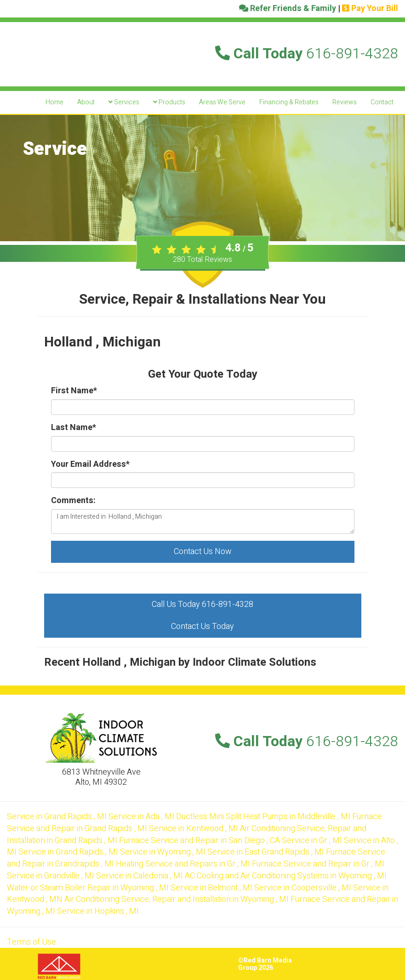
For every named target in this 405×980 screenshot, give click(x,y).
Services (124, 102)
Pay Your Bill (370, 8)
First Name (74, 391)
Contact (382, 102)
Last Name (74, 428)
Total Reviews (202, 260)
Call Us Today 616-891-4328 (202, 604)
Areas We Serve (222, 102)
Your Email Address (90, 465)
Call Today (307, 54)
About (86, 102)
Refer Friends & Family (288, 8)
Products (169, 102)
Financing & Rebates (289, 102)
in (58, 817)
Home (54, 102)
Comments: (73, 501)
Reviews (345, 102)
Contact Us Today (202, 626)
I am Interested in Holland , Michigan (203, 521)
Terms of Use (31, 942)
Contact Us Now (203, 552)
